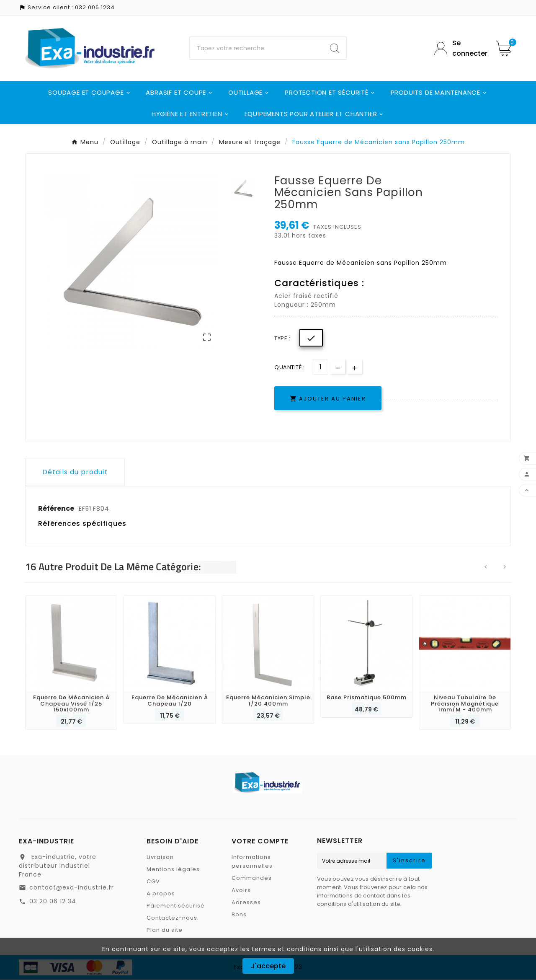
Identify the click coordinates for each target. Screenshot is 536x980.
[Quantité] (321, 367)
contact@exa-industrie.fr (72, 888)
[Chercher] (257, 48)
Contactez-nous (172, 918)
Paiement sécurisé (176, 906)
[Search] (335, 48)
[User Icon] (459, 48)
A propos (161, 894)
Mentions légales (173, 870)
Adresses (246, 903)
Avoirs (241, 891)
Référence (57, 508)
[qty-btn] (354, 366)
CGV (153, 882)
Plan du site (165, 930)
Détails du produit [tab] (75, 472)
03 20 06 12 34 (53, 902)
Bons (239, 915)
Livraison (160, 857)
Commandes (252, 878)
